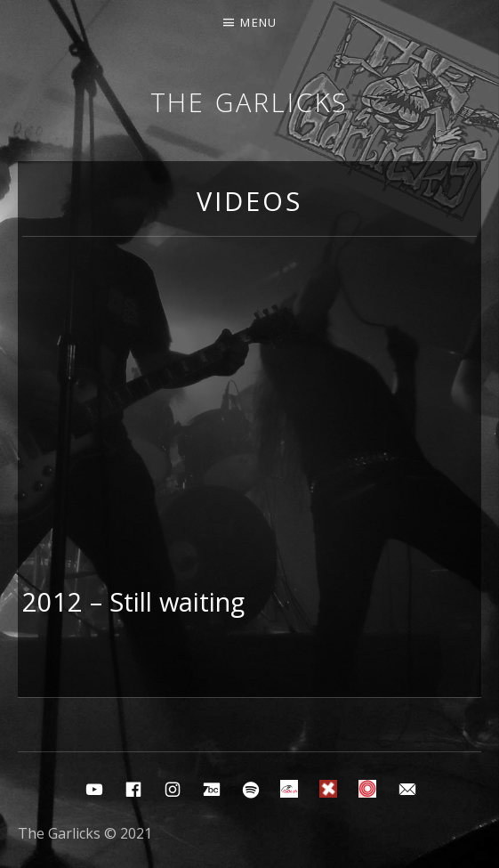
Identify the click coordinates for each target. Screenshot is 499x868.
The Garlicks (250, 102)
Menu (258, 22)
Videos (249, 201)
